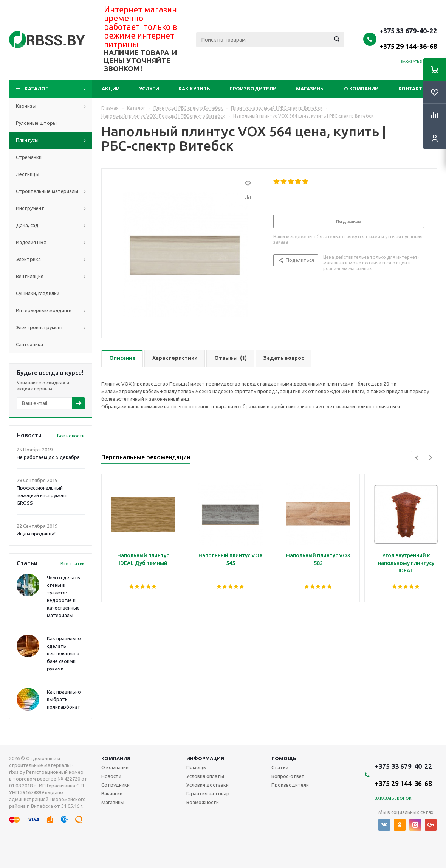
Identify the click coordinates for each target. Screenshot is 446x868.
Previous (417, 458)
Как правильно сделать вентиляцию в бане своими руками (64, 653)
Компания (116, 758)
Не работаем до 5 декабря (48, 457)
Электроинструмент (40, 327)
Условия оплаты (205, 776)
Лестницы (28, 174)
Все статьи (73, 564)
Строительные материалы (47, 191)
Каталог (36, 89)
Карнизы (26, 106)
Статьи (280, 767)
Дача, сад (27, 225)
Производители (253, 89)
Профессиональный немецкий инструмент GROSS (42, 495)
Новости (111, 776)
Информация (205, 758)
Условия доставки (208, 785)
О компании (361, 89)
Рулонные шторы (36, 123)
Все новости (71, 436)
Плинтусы (27, 140)
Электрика (28, 259)
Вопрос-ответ (288, 776)
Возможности (203, 802)
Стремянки (29, 157)
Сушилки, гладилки (38, 293)
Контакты (413, 89)
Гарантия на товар (208, 793)
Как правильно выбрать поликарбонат (64, 699)
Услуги (149, 89)
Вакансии (112, 793)
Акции (111, 89)
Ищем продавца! (36, 534)
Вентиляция (30, 276)
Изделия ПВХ (31, 242)
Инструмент (30, 208)
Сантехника (29, 344)
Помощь (284, 758)
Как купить (194, 89)
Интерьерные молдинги (44, 310)
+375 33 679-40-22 (408, 38)
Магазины (310, 89)
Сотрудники (115, 785)
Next (430, 458)
